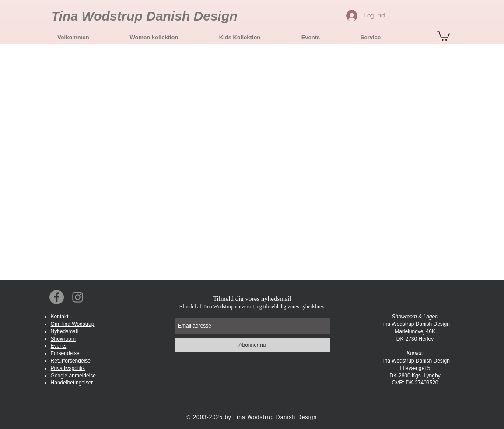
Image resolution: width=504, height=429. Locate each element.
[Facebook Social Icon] (57, 297)
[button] (154, 38)
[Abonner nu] (252, 345)
